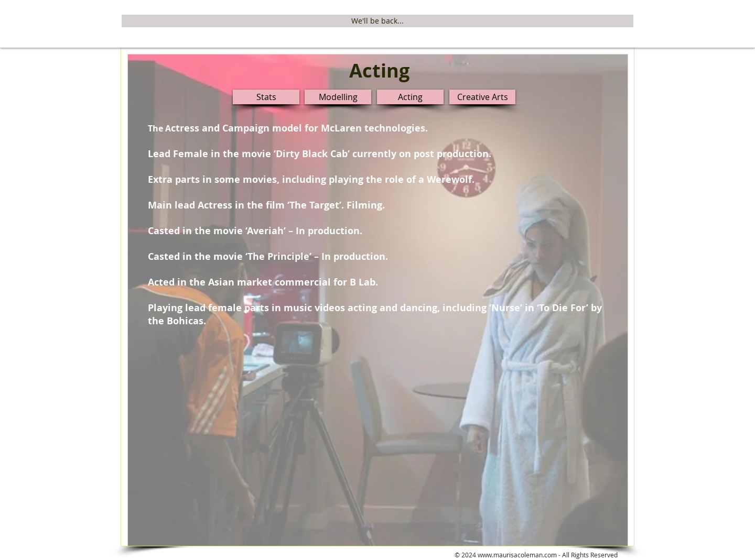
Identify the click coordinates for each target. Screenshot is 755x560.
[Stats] (266, 97)
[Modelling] (338, 97)
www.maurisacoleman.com (517, 555)
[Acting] (410, 97)
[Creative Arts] (482, 97)
